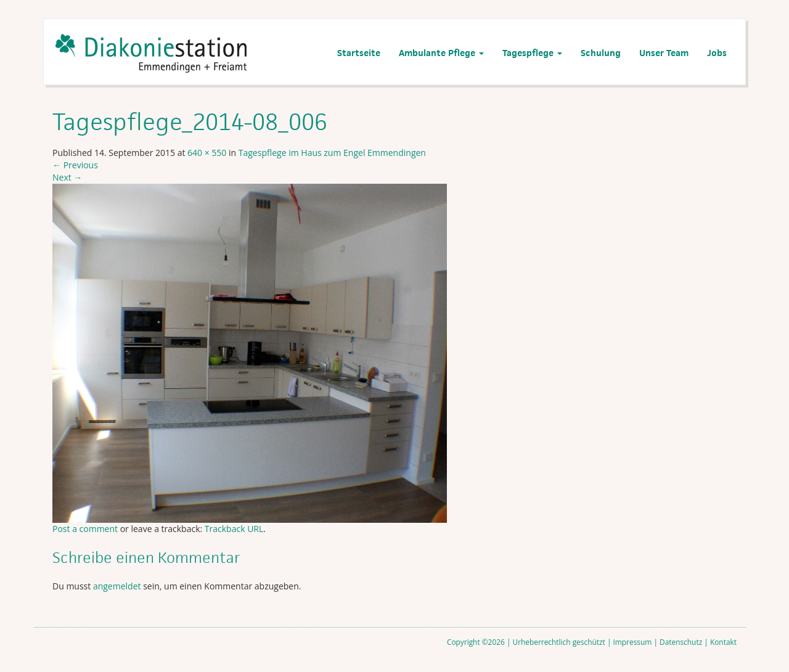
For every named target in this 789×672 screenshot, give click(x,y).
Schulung (601, 53)
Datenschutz (681, 642)
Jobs (717, 53)
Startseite (359, 53)
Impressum (633, 642)
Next (67, 177)
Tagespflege (532, 53)
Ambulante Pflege (441, 53)
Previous (75, 165)
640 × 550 (207, 153)
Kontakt (723, 642)
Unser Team (664, 53)
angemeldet (117, 586)
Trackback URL (234, 529)
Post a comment (85, 529)
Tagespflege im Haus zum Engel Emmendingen (332, 153)
